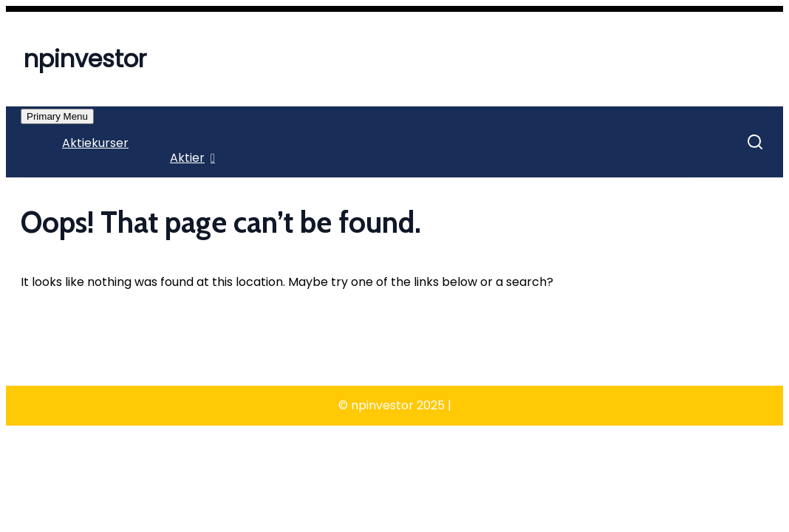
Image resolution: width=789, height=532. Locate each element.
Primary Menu (57, 116)
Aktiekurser (95, 143)
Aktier (187, 158)
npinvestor (85, 59)
